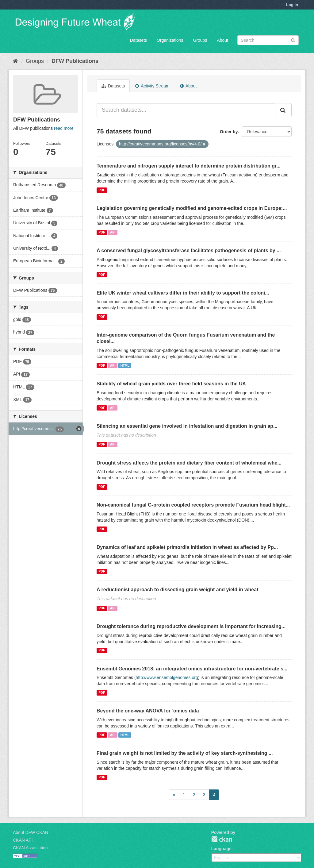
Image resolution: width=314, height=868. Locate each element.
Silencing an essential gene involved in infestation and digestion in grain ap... (187, 426)
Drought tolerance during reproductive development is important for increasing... (191, 626)
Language (221, 849)
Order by (229, 132)
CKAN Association (30, 848)
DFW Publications (75, 61)
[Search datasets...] (186, 110)
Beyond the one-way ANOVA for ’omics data (148, 711)
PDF (102, 190)
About (222, 40)
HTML (125, 365)
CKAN (222, 839)
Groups (200, 40)
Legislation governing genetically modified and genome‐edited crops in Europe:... (192, 208)
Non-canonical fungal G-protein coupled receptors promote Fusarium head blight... (193, 505)
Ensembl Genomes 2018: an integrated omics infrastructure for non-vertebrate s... (192, 669)
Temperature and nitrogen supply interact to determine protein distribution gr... (189, 166)
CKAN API (23, 840)
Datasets (138, 40)
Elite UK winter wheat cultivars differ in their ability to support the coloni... (183, 293)
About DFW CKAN (31, 832)
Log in (292, 5)
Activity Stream (152, 86)
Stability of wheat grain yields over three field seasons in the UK (171, 384)
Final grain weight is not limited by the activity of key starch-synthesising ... (185, 753)
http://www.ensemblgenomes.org (167, 677)
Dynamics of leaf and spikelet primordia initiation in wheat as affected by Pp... (187, 547)
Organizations (170, 40)
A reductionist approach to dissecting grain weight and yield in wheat (177, 590)
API (113, 232)
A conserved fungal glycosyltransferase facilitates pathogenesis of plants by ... (189, 251)
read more (64, 128)
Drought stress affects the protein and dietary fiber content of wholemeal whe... (189, 463)
